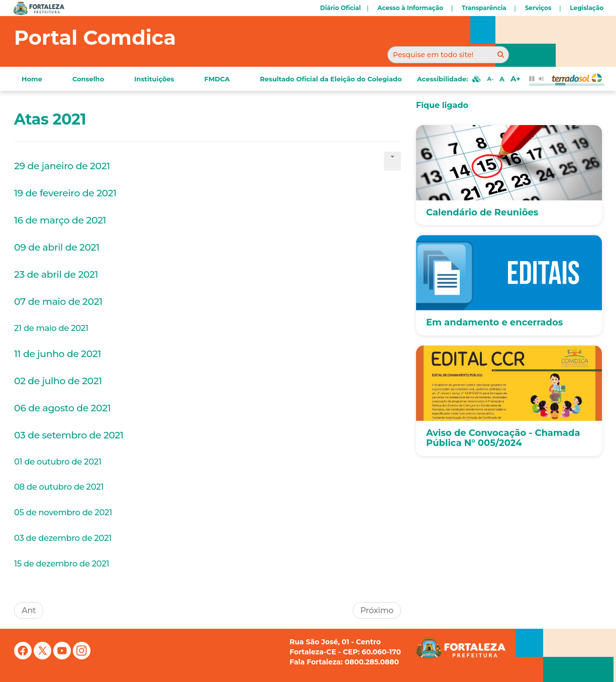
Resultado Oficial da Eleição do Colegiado (331, 79)
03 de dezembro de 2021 (63, 538)
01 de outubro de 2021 (58, 462)
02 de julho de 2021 (58, 381)
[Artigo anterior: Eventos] (29, 610)
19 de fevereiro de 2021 (65, 193)
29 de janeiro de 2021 (62, 166)
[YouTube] (63, 657)
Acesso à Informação (410, 8)
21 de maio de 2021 (51, 328)
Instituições (154, 79)
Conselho (88, 79)
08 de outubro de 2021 (59, 487)
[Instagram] (82, 657)
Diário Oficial (340, 8)
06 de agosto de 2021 (62, 408)
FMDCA (217, 79)
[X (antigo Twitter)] (43, 657)
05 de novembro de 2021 (63, 512)
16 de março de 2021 (60, 220)
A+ (516, 79)
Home (32, 79)
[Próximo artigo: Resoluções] (377, 610)
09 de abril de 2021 (57, 247)
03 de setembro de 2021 (69, 435)
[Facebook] (24, 657)
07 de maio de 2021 (60, 302)
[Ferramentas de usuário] (392, 161)
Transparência (484, 8)
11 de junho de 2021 (58, 354)
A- (490, 79)
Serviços (538, 8)
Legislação (587, 8)
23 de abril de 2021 (56, 274)
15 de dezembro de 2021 (62, 563)
